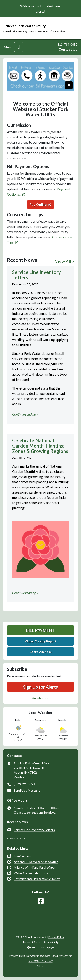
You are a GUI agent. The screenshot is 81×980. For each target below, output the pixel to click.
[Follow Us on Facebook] (41, 901)
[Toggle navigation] (19, 47)
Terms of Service (32, 942)
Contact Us (68, 49)
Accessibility (51, 942)
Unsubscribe (40, 698)
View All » (64, 261)
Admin (41, 966)
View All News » (16, 838)
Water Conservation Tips (31, 873)
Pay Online (38, 204)
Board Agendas (41, 652)
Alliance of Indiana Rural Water (34, 867)
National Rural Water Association (36, 862)
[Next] (69, 76)
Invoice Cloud (23, 856)
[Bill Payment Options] (40, 76)
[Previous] (12, 76)
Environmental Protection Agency (37, 879)
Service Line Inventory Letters (34, 830)
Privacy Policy (56, 937)
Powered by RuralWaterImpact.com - (40, 958)
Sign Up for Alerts (40, 687)
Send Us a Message (27, 790)
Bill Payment (40, 630)
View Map (19, 777)
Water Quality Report (41, 641)
